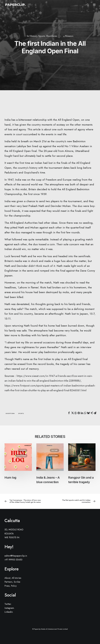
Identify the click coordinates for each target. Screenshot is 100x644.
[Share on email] (95, 413)
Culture (23, 450)
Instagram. (9, 608)
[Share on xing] (92, 413)
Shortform (51, 36)
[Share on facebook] (69, 413)
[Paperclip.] (15, 5)
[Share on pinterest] (79, 413)
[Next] (77, 501)
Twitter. (8, 604)
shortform (10, 413)
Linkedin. (9, 612)
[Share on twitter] (72, 413)
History (33, 36)
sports (21, 413)
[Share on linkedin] (82, 413)
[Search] (87, 5)
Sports (42, 36)
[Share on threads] (75, 413)
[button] (94, 5)
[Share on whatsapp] (85, 413)
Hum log (10, 478)
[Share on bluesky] (88, 413)
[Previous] (23, 501)
